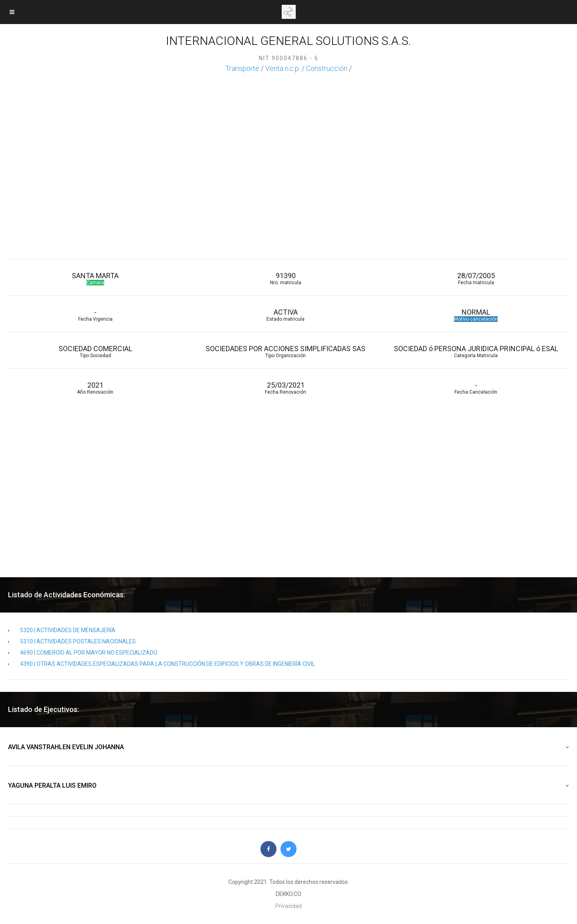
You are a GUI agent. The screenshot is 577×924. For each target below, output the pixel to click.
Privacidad (288, 906)
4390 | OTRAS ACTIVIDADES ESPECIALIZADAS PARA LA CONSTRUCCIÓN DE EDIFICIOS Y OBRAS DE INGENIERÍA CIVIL (161, 664)
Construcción (327, 68)
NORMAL (476, 315)
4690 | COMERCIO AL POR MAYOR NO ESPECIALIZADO (83, 653)
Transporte (242, 68)
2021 (95, 388)
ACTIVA (285, 315)
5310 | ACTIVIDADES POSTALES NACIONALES (72, 641)
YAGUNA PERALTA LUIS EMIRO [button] (288, 786)
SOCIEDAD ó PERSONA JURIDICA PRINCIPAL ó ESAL (476, 351)
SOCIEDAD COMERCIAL (95, 351)
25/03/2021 (285, 388)
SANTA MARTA (95, 278)
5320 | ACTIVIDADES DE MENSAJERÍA (62, 630)
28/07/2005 (476, 278)
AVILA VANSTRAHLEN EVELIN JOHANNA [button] (288, 747)
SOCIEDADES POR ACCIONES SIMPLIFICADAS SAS (285, 351)
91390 (285, 278)
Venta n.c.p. (283, 68)
